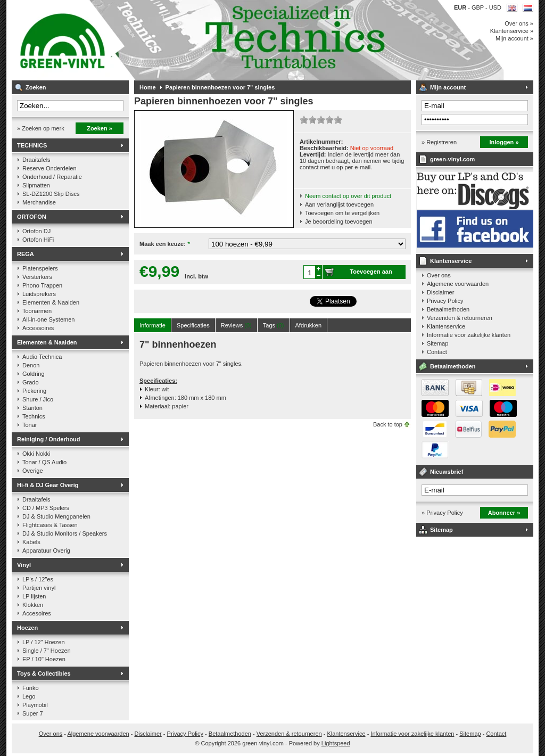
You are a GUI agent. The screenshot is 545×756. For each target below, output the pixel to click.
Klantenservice (451, 261)
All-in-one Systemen (48, 319)
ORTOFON (32, 217)
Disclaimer (440, 292)
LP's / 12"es (38, 579)
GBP (478, 7)
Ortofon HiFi (38, 240)
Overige (33, 471)
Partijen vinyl (39, 588)
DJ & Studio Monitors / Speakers (65, 533)
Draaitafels (36, 160)
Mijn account (448, 87)
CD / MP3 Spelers (46, 508)
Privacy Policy (445, 301)
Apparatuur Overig (46, 550)
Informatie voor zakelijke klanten (469, 335)
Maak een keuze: (164, 244)
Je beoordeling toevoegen (339, 221)
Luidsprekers (39, 294)
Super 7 (33, 713)
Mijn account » (514, 38)
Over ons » (519, 23)
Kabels (31, 542)
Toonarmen (37, 311)
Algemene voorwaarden (458, 284)
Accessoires (38, 328)
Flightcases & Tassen (50, 525)
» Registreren (439, 142)
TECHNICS (32, 145)
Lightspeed (336, 743)
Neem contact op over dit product (348, 196)
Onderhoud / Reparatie (52, 177)
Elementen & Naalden (51, 302)
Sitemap (437, 343)
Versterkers (37, 277)
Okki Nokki (36, 454)
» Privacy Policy (442, 513)
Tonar (30, 425)
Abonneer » (504, 513)
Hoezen (27, 628)
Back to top (388, 424)
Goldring (34, 374)
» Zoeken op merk (41, 128)
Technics (34, 416)
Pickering (34, 391)
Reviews (236, 325)
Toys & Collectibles (44, 673)
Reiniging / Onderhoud (49, 439)
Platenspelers (40, 268)
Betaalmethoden (448, 309)
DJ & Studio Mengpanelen (56, 516)
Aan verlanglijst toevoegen (339, 204)
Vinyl (24, 565)
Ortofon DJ (36, 231)
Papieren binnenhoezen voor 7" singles (220, 87)
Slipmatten (36, 185)
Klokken (33, 605)
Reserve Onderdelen (49, 168)
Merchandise (39, 202)
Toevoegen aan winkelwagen (371, 274)
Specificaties (193, 325)
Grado (31, 382)
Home (148, 87)
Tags (274, 325)
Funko (31, 688)
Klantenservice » (512, 31)
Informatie (152, 325)
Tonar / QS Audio (44, 462)
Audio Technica (42, 357)
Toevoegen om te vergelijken (342, 213)
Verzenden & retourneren (460, 318)
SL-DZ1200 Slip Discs (51, 194)
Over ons (439, 275)
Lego (29, 696)
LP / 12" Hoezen (44, 642)
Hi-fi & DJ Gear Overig (48, 485)
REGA (26, 254)
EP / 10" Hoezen (44, 659)
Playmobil (35, 705)
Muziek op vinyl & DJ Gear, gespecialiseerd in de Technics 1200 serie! (153, 40)
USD (495, 7)
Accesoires (37, 613)
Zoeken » (100, 128)
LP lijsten (34, 596)
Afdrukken (309, 325)
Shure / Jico (38, 399)
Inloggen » (504, 142)
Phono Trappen (42, 285)
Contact (437, 352)
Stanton (32, 408)
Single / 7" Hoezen (47, 651)
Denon (31, 365)
